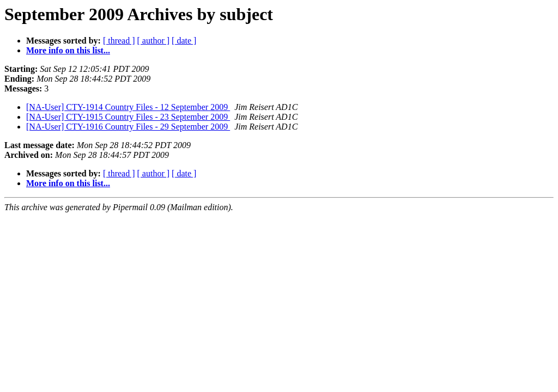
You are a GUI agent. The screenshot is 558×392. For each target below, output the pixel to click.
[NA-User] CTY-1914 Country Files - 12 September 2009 (128, 107)
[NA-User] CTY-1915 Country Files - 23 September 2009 (128, 117)
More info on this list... (68, 50)
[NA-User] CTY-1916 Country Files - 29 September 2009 (128, 127)
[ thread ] (119, 41)
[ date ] (184, 41)
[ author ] (154, 41)
